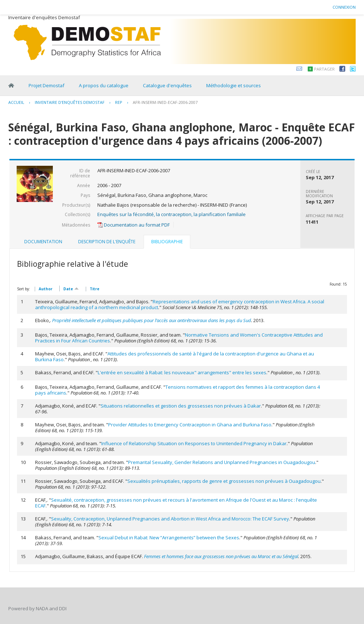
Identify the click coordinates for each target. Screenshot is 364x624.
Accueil (16, 102)
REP (119, 102)
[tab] (43, 242)
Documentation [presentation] (43, 242)
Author (46, 289)
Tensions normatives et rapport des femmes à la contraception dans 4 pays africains (177, 390)
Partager (324, 69)
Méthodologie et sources (234, 85)
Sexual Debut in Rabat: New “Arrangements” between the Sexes (169, 537)
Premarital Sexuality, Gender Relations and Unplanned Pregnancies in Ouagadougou (222, 462)
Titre (95, 289)
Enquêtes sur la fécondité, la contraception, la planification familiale (172, 214)
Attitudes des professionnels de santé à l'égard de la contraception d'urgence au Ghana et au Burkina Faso (175, 357)
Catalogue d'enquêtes (167, 85)
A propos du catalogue (104, 85)
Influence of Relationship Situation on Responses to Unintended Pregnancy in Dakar (194, 443)
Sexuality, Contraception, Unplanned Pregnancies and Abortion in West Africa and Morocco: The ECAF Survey (170, 519)
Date (71, 288)
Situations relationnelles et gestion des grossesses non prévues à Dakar (181, 406)
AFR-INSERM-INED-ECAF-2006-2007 (165, 102)
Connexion (344, 7)
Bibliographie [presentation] (167, 242)
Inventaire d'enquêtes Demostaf (70, 102)
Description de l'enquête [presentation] (107, 242)
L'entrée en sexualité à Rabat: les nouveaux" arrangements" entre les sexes (182, 372)
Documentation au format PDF (134, 225)
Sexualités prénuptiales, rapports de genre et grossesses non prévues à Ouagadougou (224, 481)
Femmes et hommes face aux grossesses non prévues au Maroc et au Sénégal (221, 556)
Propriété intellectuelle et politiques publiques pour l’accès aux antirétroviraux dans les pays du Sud (152, 320)
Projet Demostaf (46, 85)
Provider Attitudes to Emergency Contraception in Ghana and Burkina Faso (190, 425)
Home (11, 85)
